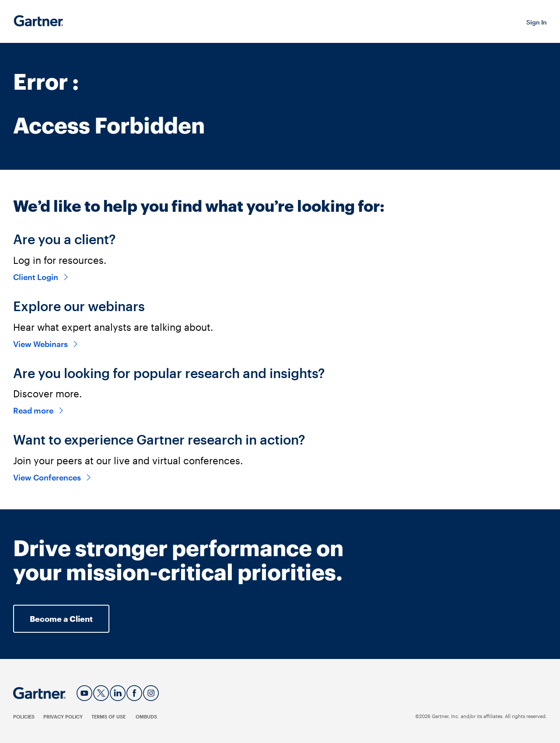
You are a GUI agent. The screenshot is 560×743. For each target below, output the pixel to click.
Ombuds (146, 717)
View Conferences (52, 477)
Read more (39, 410)
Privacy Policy (63, 717)
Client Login (41, 277)
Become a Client (61, 619)
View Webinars (46, 344)
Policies (24, 717)
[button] (537, 22)
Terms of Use (109, 717)
